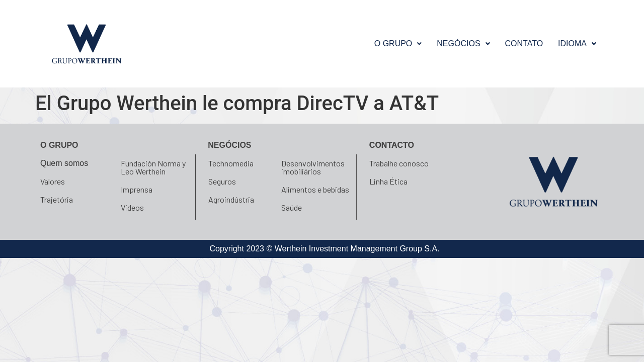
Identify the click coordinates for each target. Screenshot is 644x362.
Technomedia (231, 163)
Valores (53, 181)
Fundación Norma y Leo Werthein (153, 167)
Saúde (292, 207)
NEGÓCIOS (463, 43)
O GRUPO (398, 43)
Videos (132, 207)
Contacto (392, 145)
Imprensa (137, 189)
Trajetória (57, 199)
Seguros (222, 181)
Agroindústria (231, 199)
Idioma (577, 43)
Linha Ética (388, 181)
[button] (398, 44)
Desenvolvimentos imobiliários (313, 167)
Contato (524, 43)
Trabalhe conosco (399, 163)
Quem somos (64, 163)
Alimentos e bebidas (315, 189)
